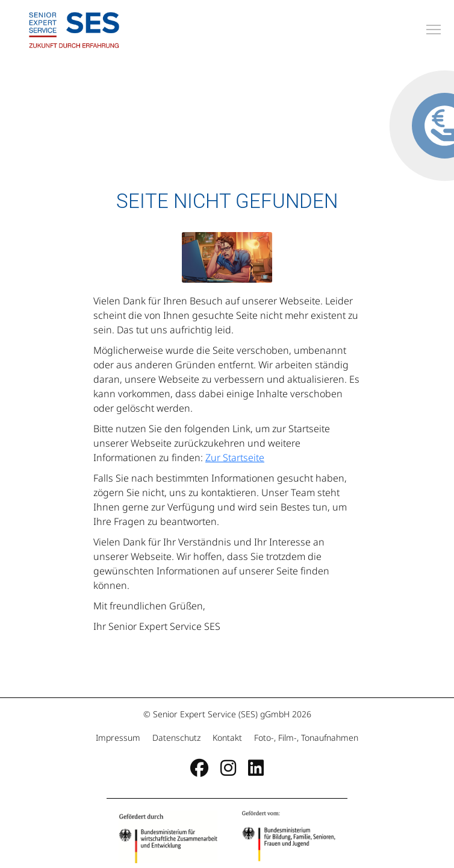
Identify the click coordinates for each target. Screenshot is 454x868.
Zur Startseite (235, 458)
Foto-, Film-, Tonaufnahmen (305, 737)
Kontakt (227, 737)
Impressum (119, 737)
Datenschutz (176, 737)
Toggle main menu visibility (434, 28)
